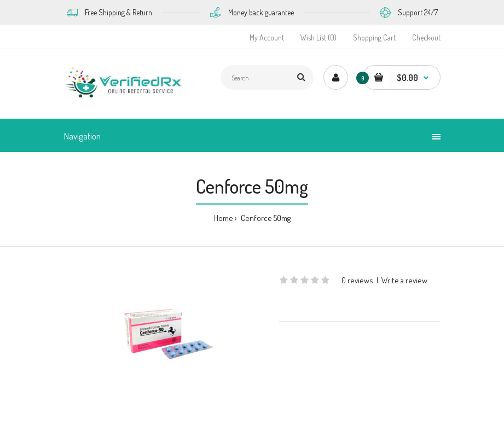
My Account (267, 37)
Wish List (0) (318, 37)
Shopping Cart (374, 37)
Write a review (404, 280)
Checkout (426, 37)
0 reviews (357, 280)
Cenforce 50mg (265, 218)
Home (224, 218)
